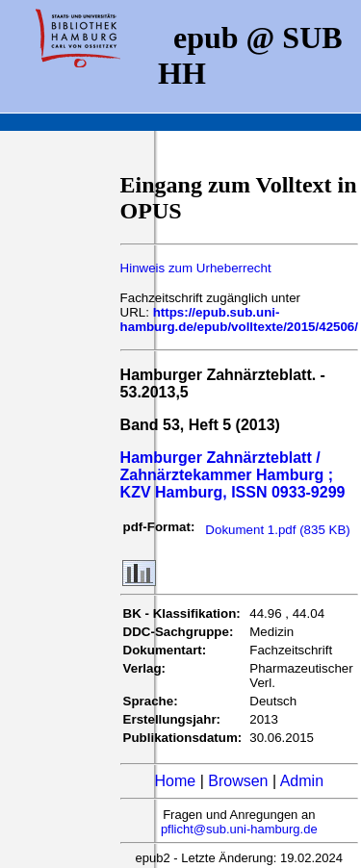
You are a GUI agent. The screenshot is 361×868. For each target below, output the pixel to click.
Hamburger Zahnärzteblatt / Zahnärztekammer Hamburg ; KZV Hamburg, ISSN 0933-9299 (233, 475)
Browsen (238, 781)
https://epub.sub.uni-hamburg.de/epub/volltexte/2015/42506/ (239, 319)
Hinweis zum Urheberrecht (196, 268)
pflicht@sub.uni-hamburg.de (239, 829)
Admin (302, 781)
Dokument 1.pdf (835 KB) (277, 530)
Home (176, 781)
